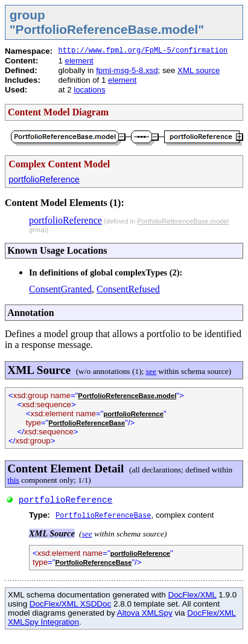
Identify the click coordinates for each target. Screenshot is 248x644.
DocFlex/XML (192, 595)
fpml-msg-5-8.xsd (127, 70)
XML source (199, 70)
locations (89, 90)
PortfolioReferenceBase (87, 423)
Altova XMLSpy (145, 613)
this (13, 480)
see (151, 371)
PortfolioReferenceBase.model (183, 221)
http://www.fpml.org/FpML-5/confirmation (143, 51)
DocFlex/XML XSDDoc (70, 604)
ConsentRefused (128, 289)
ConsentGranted (60, 289)
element (79, 61)
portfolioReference (44, 179)
